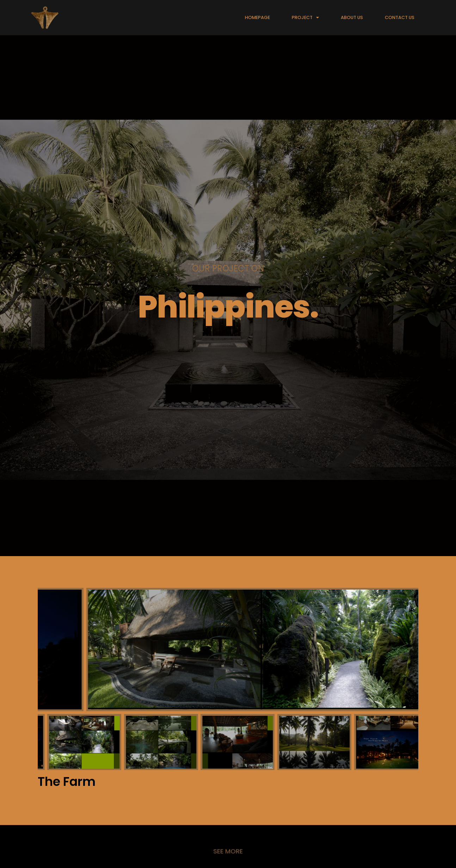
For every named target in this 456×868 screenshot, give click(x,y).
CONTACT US (400, 17)
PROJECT (305, 18)
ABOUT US (352, 17)
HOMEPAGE (257, 17)
